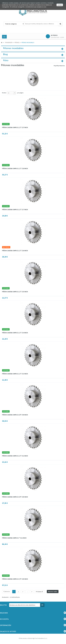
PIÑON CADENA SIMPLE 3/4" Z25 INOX (15, 579)
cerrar (60, 5)
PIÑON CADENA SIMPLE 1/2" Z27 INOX (15, 127)
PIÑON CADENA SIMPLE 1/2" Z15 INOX (15, 292)
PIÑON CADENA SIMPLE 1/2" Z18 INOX (15, 168)
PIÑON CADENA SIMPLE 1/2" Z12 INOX (15, 456)
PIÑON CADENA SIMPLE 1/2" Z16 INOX (15, 251)
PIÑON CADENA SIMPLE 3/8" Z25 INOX (15, 497)
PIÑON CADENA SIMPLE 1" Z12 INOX (14, 538)
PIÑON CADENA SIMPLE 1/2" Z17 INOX (15, 209)
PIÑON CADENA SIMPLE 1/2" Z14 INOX (15, 333)
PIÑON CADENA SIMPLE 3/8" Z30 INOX (15, 415)
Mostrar (4, 93)
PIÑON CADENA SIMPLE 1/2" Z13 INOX (15, 374)
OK (42, 605)
